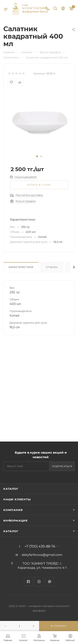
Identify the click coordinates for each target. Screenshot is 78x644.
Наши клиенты (17, 499)
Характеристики (21, 267)
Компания (13, 510)
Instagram (39, 582)
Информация (15, 521)
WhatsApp (50, 582)
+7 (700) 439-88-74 (40, 547)
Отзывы (52, 267)
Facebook (28, 582)
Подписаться (62, 466)
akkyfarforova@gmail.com (42, 555)
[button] (37, 156)
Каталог (11, 489)
